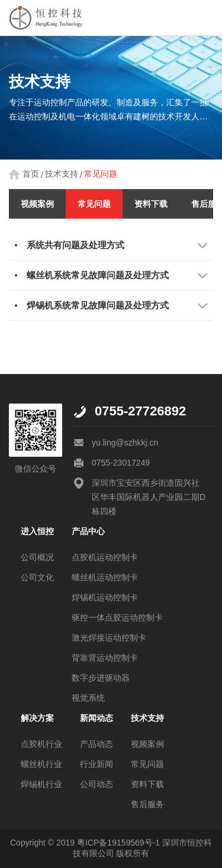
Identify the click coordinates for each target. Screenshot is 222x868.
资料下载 (151, 204)
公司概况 (37, 557)
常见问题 (101, 174)
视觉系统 (88, 698)
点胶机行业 (41, 744)
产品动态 (96, 744)
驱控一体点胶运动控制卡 (117, 617)
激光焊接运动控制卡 (109, 638)
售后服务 (147, 804)
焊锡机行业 (41, 784)
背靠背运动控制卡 (105, 658)
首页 (31, 174)
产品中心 (88, 531)
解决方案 (37, 718)
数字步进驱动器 (101, 678)
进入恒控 (37, 531)
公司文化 (37, 577)
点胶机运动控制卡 (105, 557)
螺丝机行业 (41, 764)
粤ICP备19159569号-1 (118, 843)
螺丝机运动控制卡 (105, 577)
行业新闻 (96, 764)
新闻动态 (96, 718)
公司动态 (96, 784)
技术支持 (62, 174)
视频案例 (37, 204)
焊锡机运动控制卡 (105, 597)
